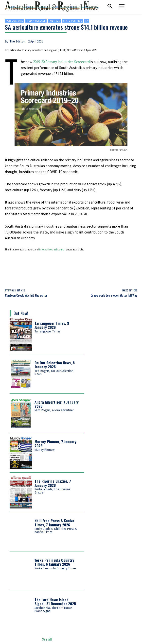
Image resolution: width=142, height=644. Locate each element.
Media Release (36, 21)
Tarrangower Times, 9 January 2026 (52, 325)
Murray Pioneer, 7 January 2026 (55, 444)
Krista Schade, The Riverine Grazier (52, 491)
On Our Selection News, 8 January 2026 (55, 365)
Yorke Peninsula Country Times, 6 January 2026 (54, 562)
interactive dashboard (52, 249)
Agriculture (15, 21)
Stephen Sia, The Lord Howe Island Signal (53, 609)
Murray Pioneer (45, 450)
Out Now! (21, 313)
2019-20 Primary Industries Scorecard (61, 62)
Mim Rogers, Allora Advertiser (54, 410)
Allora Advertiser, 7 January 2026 (57, 404)
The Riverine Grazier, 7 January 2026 (53, 483)
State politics (73, 21)
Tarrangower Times (47, 331)
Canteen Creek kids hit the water (26, 295)
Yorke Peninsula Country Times (55, 568)
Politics (54, 21)
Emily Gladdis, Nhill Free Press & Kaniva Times (56, 530)
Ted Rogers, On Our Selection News (54, 372)
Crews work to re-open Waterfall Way (114, 295)
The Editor (17, 41)
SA (87, 21)
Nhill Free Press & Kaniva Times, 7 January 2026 (54, 523)
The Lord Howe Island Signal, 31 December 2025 (55, 602)
